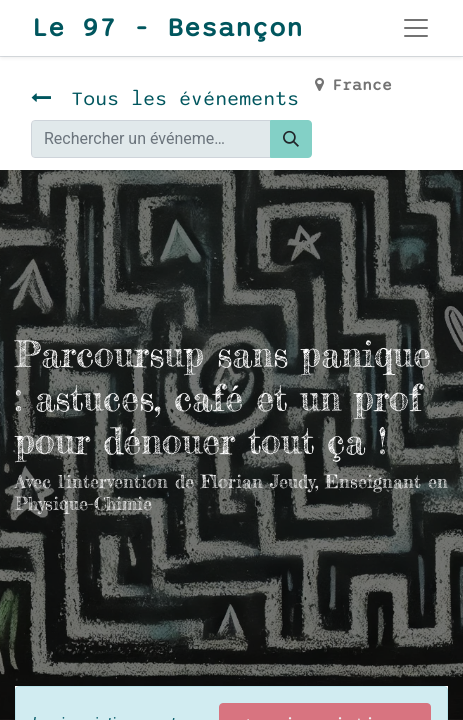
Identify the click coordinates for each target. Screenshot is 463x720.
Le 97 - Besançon (167, 28)
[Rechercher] (291, 139)
